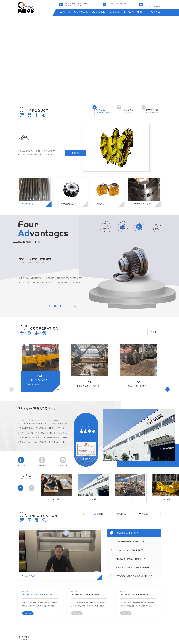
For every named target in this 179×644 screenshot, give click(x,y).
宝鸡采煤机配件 (83, 12)
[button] (11, 389)
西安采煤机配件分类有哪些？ (128, 533)
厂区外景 (93, 499)
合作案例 (116, 12)
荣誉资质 (42, 465)
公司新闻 (100, 514)
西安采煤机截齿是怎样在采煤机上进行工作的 (134, 576)
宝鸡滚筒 (23, 137)
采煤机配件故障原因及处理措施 (87, 595)
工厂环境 (21, 465)
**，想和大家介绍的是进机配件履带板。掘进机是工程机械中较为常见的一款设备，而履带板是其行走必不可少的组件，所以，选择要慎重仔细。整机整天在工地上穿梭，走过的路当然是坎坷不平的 (138, 605)
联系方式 (157, 12)
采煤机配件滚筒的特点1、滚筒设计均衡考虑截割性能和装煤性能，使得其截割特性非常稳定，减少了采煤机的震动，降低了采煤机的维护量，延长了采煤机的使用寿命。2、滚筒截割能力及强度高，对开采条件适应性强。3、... (37, 153)
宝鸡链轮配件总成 (68, 204)
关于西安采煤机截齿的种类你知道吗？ (132, 542)
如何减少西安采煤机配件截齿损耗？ (131, 559)
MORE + (28, 613)
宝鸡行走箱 (101, 204)
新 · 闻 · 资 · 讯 (33, 520)
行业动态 (123, 514)
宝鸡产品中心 (101, 12)
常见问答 (145, 514)
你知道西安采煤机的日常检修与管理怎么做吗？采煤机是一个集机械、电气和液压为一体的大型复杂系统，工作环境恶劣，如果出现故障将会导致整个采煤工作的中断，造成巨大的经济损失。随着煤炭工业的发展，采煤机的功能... (40, 605)
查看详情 (76, 153)
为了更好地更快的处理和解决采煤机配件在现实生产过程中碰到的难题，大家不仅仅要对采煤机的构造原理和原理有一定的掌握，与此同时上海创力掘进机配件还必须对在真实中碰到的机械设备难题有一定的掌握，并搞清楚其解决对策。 (89, 605)
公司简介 (130, 12)
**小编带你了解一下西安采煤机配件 (131, 550)
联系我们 (63, 465)
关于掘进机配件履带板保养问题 (136, 595)
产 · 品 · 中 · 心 (33, 115)
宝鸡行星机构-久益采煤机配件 (143, 204)
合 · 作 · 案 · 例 (33, 333)
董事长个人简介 (31, 576)
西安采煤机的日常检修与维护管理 (38, 595)
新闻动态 (144, 12)
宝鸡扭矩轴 (29, 204)
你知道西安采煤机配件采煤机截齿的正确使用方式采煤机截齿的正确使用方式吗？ (136, 568)
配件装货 (56, 499)
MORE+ (154, 332)
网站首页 (66, 12)
